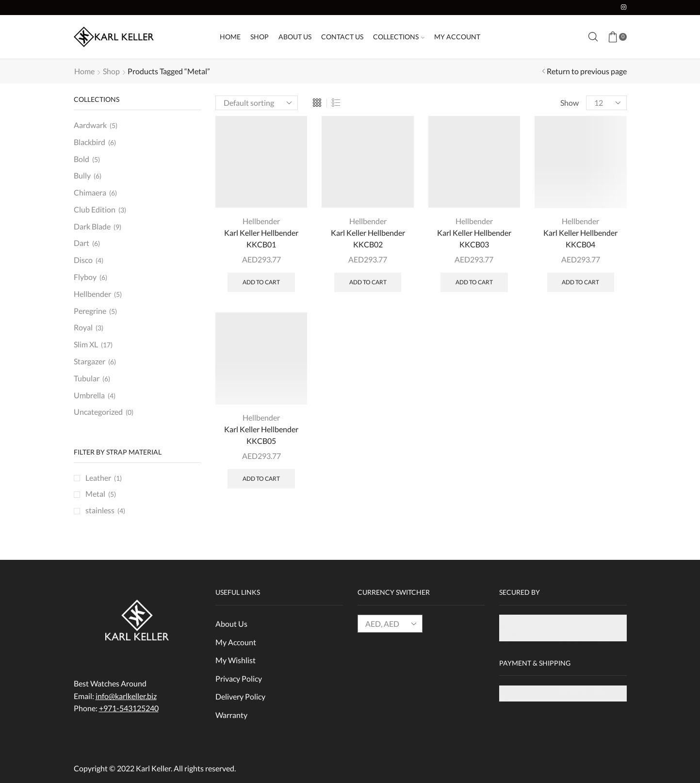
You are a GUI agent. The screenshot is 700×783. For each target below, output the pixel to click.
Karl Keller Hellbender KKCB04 (580, 238)
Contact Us (342, 37)
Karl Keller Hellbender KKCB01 (261, 238)
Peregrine (90, 311)
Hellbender (261, 221)
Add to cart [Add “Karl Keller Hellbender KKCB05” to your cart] (261, 479)
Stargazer (90, 361)
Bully (82, 175)
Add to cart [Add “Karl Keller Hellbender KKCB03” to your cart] (474, 282)
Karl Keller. (154, 768)
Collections (399, 37)
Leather (98, 478)
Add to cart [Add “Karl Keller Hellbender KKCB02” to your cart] (368, 282)
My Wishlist (236, 660)
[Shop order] (257, 103)
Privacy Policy (239, 678)
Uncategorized (98, 412)
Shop (260, 37)
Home (230, 37)
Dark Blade (92, 226)
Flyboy (85, 277)
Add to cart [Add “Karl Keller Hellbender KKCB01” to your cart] (261, 282)
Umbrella (89, 395)
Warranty (231, 715)
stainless (100, 510)
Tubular (87, 378)
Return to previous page (587, 71)
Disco (83, 260)
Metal (95, 494)
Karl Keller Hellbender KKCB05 (261, 435)
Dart (81, 243)
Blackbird (90, 142)
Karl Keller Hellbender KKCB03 (474, 238)
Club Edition (95, 209)
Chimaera (90, 192)
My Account (457, 37)
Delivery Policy (240, 696)
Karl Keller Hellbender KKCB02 (368, 238)
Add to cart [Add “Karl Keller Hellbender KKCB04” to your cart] (580, 282)
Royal (83, 327)
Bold (81, 159)
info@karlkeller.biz (126, 696)
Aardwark (90, 125)
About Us (295, 37)
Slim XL (86, 344)
